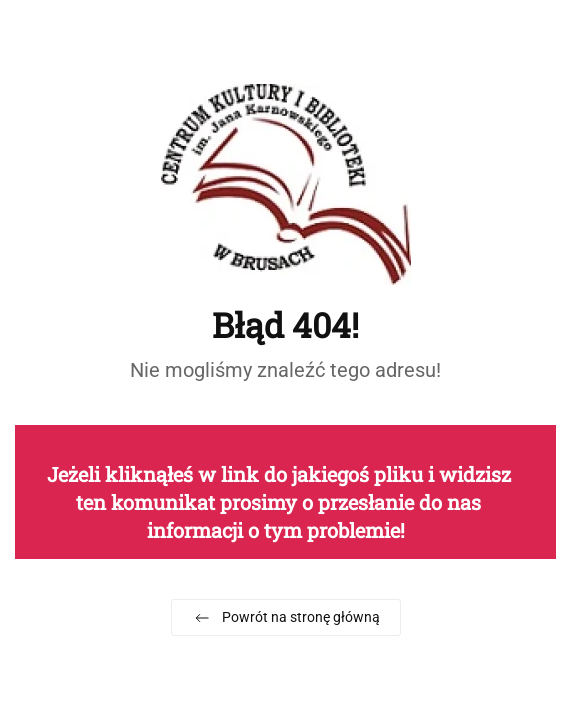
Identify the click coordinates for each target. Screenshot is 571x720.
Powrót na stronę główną (286, 618)
